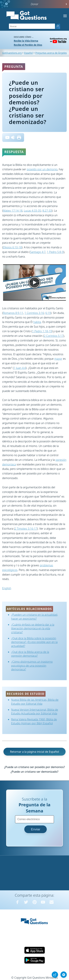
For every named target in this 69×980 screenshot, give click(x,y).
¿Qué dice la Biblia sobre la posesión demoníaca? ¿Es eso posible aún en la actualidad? (34, 642)
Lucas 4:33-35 (32, 211)
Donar (35, 4)
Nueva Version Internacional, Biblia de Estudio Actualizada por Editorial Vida (35, 712)
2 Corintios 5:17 (54, 336)
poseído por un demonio (42, 169)
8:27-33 (47, 211)
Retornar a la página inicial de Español (34, 752)
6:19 (48, 313)
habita (37, 322)
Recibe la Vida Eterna (26, 41)
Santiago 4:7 (38, 252)
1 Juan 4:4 (20, 368)
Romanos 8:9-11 (13, 313)
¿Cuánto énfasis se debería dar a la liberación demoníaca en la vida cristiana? (33, 628)
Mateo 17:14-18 (13, 211)
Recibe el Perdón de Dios (28, 45)
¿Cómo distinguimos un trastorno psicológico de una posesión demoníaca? (32, 665)
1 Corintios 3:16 (34, 313)
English (7, 588)
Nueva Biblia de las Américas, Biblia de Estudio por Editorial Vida (35, 702)
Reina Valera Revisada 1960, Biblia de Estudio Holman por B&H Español (34, 721)
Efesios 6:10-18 (12, 247)
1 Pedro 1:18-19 (42, 331)
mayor (58, 359)
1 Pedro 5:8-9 (55, 252)
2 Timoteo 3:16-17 (26, 529)
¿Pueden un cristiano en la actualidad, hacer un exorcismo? (34, 617)
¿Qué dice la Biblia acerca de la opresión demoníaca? (30, 654)
